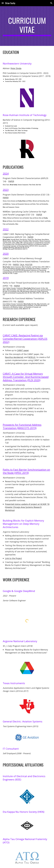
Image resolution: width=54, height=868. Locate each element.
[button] (3, 3)
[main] (27, 26)
